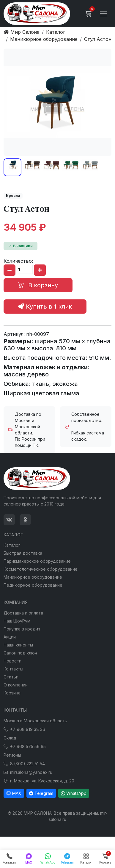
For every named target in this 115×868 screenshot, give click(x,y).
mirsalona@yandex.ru (28, 772)
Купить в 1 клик (45, 307)
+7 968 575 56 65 (25, 746)
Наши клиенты (18, 645)
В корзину (38, 285)
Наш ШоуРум (17, 621)
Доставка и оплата (23, 613)
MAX (14, 793)
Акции (10, 637)
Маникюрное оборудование (33, 577)
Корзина (12, 693)
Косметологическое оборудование (41, 569)
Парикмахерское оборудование (37, 561)
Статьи (11, 677)
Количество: (18, 261)
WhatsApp (74, 793)
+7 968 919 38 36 (24, 729)
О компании (16, 685)
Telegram (41, 793)
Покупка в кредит (22, 629)
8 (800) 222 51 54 (24, 764)
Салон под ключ (20, 653)
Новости (12, 661)
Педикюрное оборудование (33, 585)
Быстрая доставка (23, 553)
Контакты (13, 669)
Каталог (12, 545)
